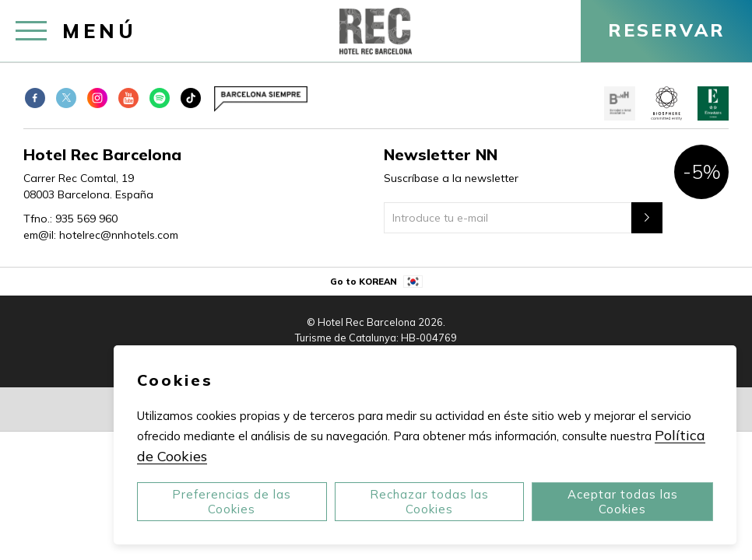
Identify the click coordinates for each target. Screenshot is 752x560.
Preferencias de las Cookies (232, 502)
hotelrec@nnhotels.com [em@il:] (119, 235)
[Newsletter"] (647, 218)
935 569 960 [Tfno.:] (86, 219)
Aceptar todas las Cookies (623, 502)
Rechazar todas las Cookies (429, 502)
